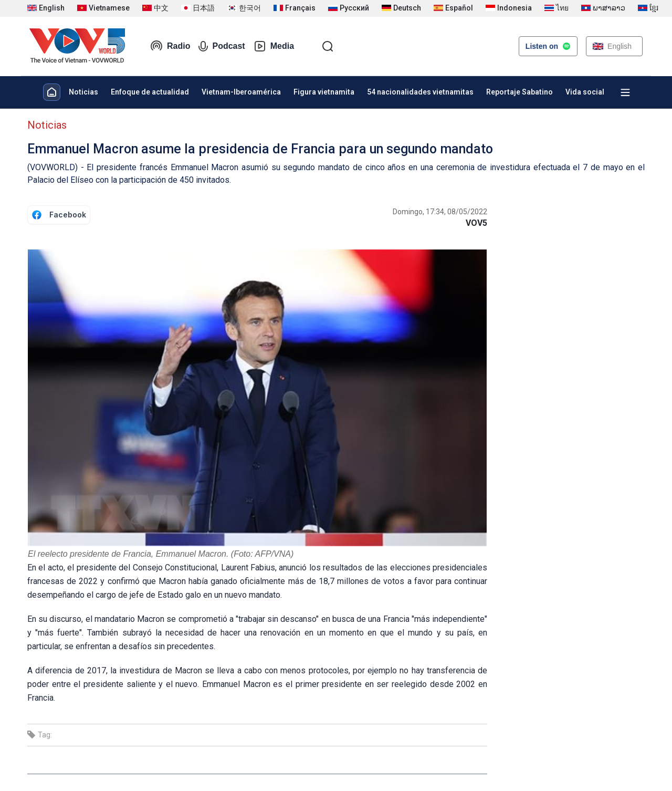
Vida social (585, 92)
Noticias (83, 92)
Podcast (222, 46)
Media (274, 46)
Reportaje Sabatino (519, 92)
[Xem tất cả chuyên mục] (625, 92)
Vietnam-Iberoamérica (241, 92)
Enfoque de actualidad (150, 92)
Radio (170, 46)
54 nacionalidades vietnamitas (420, 92)
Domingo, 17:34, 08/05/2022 (440, 212)
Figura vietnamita (324, 92)
